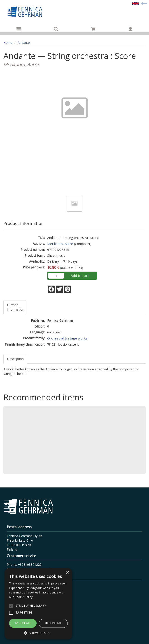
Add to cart (80, 276)
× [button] (67, 573)
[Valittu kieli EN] (135, 3)
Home (8, 43)
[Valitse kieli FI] (144, 3)
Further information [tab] (16, 307)
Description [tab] (15, 359)
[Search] (56, 29)
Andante (24, 43)
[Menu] (19, 29)
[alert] (38, 604)
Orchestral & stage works (67, 338)
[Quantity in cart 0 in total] (93, 30)
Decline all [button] (53, 623)
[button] (38, 633)
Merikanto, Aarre (60, 244)
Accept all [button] (23, 623)
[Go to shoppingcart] (93, 29)
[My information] (130, 29)
